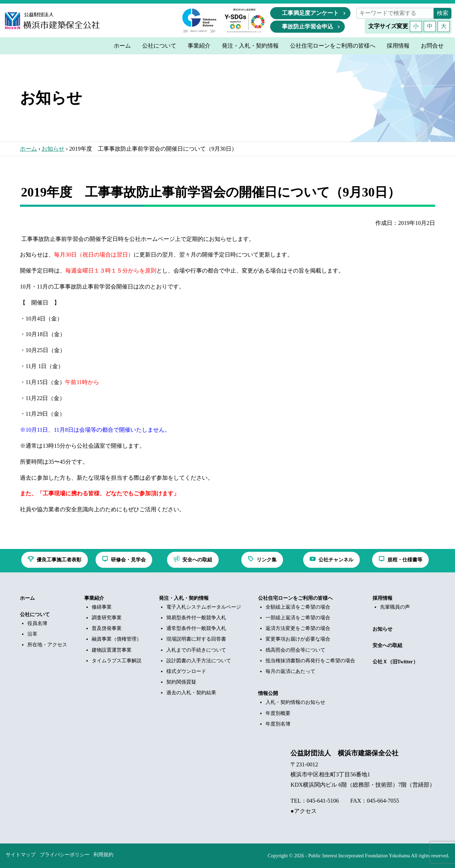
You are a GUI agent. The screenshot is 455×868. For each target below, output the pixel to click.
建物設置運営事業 (112, 650)
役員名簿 (37, 623)
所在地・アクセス (47, 645)
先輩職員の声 (395, 607)
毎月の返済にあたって (290, 671)
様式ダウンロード (186, 671)
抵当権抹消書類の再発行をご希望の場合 (310, 661)
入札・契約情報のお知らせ (295, 702)
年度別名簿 (278, 724)
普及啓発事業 (107, 628)
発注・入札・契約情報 (184, 598)
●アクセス (304, 811)
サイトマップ (21, 855)
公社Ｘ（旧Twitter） (395, 662)
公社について (35, 614)
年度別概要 (278, 713)
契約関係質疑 (181, 682)
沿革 (32, 634)
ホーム (28, 149)
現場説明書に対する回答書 (196, 639)
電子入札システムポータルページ (204, 607)
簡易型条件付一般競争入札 (196, 618)
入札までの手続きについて (196, 650)
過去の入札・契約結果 (191, 693)
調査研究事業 (107, 618)
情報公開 (268, 693)
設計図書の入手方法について (199, 661)
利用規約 (103, 855)
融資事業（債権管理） (117, 639)
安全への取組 (387, 645)
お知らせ (53, 149)
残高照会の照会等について (295, 650)
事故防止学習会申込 (307, 26)
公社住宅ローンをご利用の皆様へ (295, 598)
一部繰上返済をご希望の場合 (298, 618)
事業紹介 (94, 598)
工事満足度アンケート (310, 13)
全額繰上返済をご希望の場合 (298, 607)
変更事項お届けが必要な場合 (298, 639)
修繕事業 (102, 607)
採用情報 (382, 598)
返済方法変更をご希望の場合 (298, 628)
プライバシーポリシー (65, 855)
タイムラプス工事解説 (117, 661)
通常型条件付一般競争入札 (196, 628)
